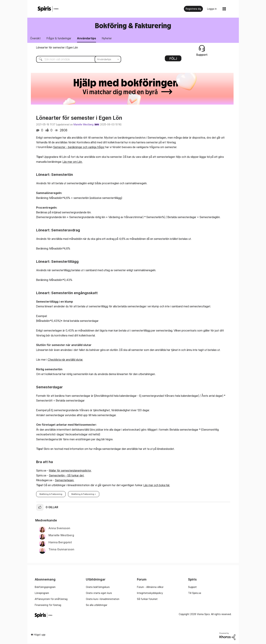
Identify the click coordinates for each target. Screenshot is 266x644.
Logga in (212, 9)
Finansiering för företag (48, 605)
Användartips (89, 38)
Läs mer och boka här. (157, 485)
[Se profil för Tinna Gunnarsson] (61, 550)
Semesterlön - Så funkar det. (67, 476)
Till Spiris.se (195, 593)
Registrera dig (193, 9)
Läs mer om (70, 162)
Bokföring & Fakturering (133, 25)
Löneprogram (42, 593)
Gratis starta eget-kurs (99, 593)
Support (192, 587)
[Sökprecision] (108, 60)
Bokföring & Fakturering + (84, 494)
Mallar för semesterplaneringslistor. (70, 471)
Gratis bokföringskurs (98, 587)
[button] (40, 508)
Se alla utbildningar (97, 605)
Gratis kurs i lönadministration (103, 599)
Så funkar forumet (147, 599)
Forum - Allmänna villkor (150, 587)
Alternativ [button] (173, 60)
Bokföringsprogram (45, 587)
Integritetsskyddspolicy (150, 593)
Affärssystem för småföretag (51, 599)
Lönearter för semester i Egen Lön (57, 48)
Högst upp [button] (40, 635)
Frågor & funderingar (60, 38)
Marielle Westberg (83, 125)
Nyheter (110, 38)
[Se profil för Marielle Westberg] (61, 536)
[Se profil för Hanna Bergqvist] (60, 543)
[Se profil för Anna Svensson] (59, 529)
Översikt (36, 38)
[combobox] (76, 60)
